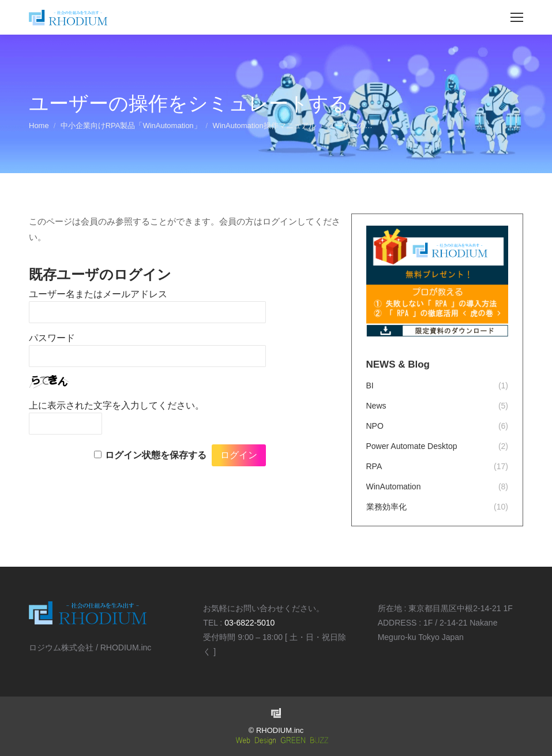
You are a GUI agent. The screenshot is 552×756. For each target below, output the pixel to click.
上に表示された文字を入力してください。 (117, 405)
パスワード (52, 338)
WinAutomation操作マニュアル (264, 126)
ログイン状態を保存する (156, 455)
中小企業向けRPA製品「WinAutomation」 (131, 126)
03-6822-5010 (249, 623)
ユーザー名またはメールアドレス (98, 294)
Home (39, 126)
